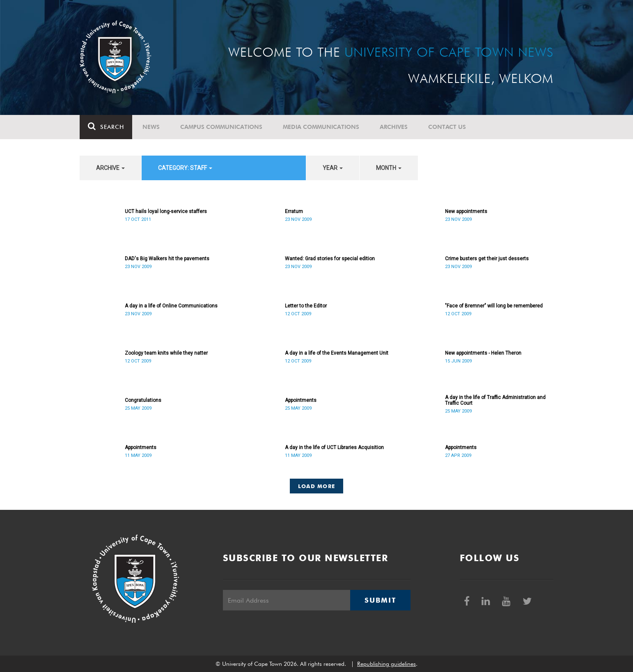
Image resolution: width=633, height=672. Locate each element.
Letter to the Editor (306, 306)
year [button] (333, 168)
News (151, 127)
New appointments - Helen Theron (483, 353)
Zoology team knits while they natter (166, 353)
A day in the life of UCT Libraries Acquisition (334, 447)
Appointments (301, 400)
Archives (394, 127)
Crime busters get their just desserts (487, 259)
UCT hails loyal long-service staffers (166, 211)
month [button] (389, 168)
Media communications (321, 127)
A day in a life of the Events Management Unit (337, 353)
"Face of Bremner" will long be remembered (494, 306)
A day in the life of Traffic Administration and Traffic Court (495, 400)
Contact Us (447, 127)
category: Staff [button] (185, 168)
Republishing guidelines (386, 664)
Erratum (294, 211)
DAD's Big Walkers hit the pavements (167, 259)
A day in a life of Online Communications (171, 306)
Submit (380, 600)
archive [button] (110, 168)
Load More (317, 486)
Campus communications (221, 127)
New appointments (466, 211)
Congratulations (143, 400)
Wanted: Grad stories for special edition (330, 259)
